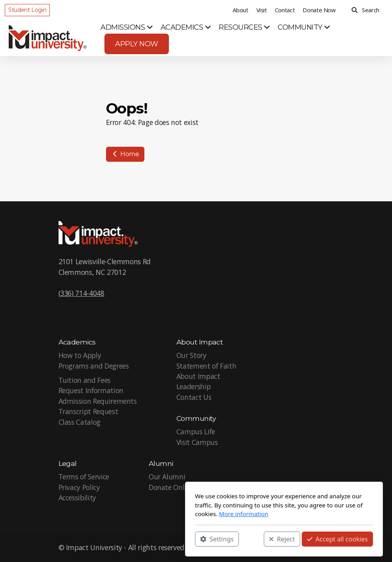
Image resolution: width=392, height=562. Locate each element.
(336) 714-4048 (81, 293)
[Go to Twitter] (304, 548)
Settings (129, 539)
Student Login (27, 10)
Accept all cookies (249, 539)
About (240, 10)
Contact (285, 10)
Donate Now (319, 10)
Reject (194, 539)
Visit (262, 10)
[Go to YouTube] (316, 548)
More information (156, 514)
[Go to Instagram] (328, 548)
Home (125, 154)
